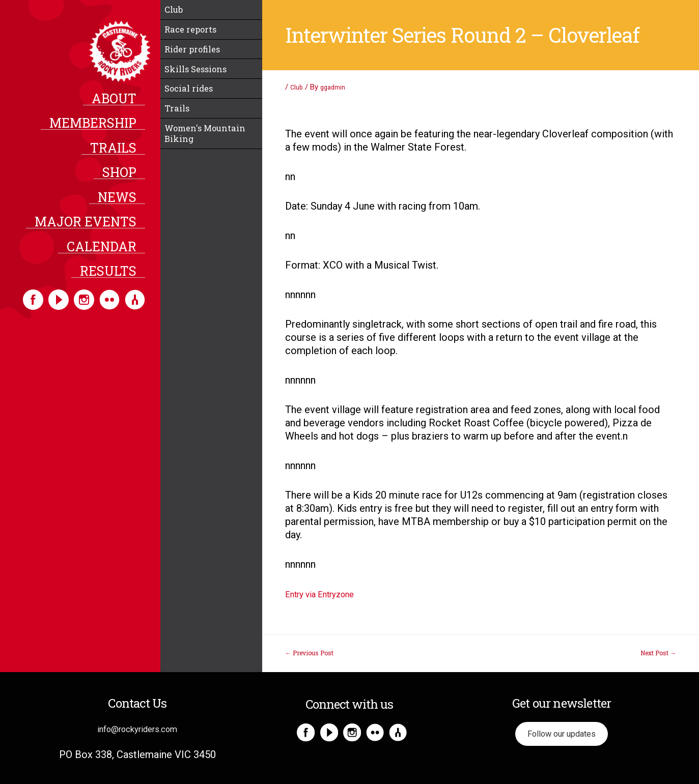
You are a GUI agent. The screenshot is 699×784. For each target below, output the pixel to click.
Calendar (109, 255)
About (122, 101)
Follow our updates (562, 736)
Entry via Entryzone (328, 594)
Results (116, 281)
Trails (121, 153)
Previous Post (309, 653)
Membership (101, 127)
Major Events (93, 230)
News (125, 204)
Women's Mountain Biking (208, 162)
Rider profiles (199, 60)
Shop (127, 179)
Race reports (197, 36)
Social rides (194, 107)
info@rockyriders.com (137, 729)
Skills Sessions (203, 83)
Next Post (658, 653)
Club (177, 12)
